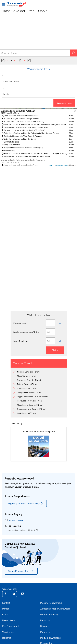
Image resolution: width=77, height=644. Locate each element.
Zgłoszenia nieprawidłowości (55, 609)
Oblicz (55, 350)
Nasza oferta (9, 620)
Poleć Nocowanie (11, 626)
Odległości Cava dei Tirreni (29, 392)
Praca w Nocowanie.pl (51, 603)
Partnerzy (45, 632)
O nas (5, 614)
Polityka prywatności (51, 638)
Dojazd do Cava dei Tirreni (29, 380)
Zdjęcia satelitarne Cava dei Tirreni (32, 397)
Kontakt (6, 603)
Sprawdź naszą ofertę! (21, 571)
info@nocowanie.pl (17, 520)
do (3, 88)
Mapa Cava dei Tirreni (27, 376)
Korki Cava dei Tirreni (27, 413)
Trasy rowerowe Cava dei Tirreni (31, 409)
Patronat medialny (49, 614)
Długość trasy (20, 323)
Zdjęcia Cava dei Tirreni (28, 384)
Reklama (7, 638)
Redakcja (45, 620)
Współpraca (8, 632)
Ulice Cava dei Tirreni (27, 388)
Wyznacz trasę (64, 103)
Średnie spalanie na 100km (27, 332)
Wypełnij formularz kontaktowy (26, 503)
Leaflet (51, 165)
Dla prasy (45, 626)
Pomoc (6, 609)
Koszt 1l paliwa (20, 341)
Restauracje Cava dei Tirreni (30, 401)
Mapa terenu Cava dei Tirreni (30, 405)
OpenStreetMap (62, 165)
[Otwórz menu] (3, 4)
